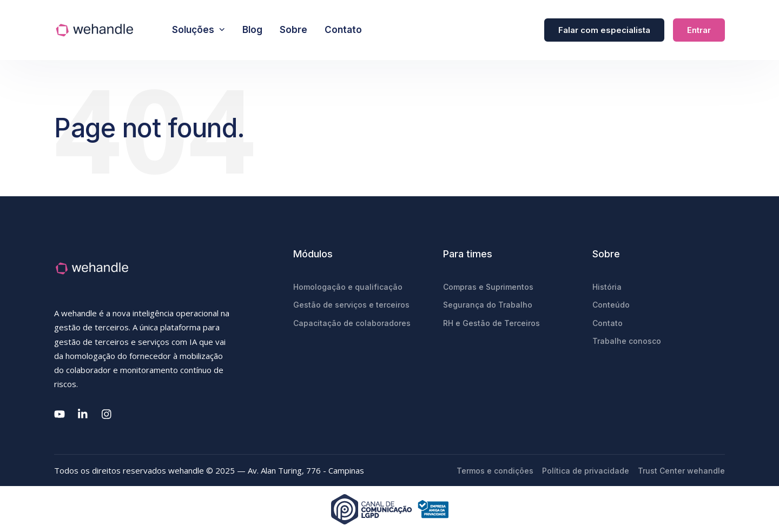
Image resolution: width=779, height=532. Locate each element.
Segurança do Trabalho (488, 305)
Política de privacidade (586, 471)
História (607, 287)
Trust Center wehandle (681, 471)
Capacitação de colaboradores (352, 323)
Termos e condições (495, 471)
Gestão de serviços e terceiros (351, 305)
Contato (343, 30)
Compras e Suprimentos (488, 287)
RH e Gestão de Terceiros (491, 323)
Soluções (199, 30)
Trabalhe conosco (627, 341)
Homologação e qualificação (348, 287)
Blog (252, 30)
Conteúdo (611, 305)
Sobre (293, 30)
